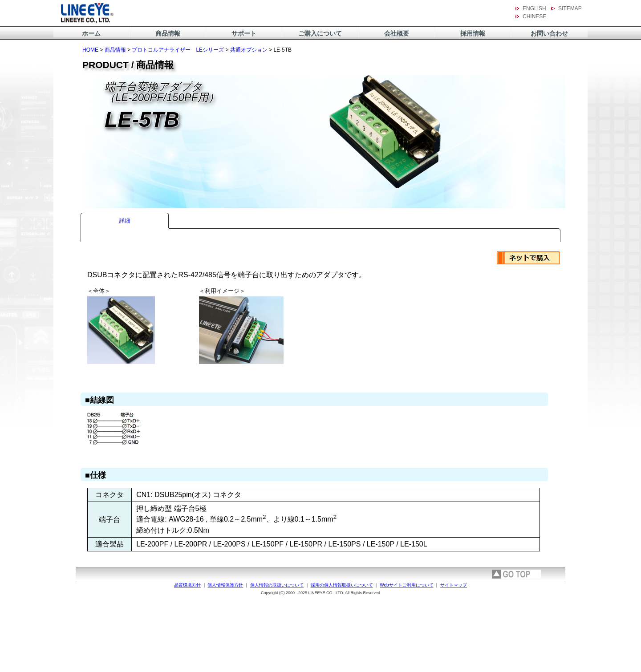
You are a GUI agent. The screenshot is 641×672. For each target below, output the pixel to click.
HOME (90, 50)
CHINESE (534, 16)
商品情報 (168, 33)
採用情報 (473, 33)
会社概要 (397, 33)
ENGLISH (534, 8)
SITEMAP (570, 8)
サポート (244, 33)
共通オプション (249, 50)
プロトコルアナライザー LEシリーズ (178, 50)
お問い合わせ (549, 33)
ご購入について (320, 33)
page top (516, 574)
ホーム (91, 33)
